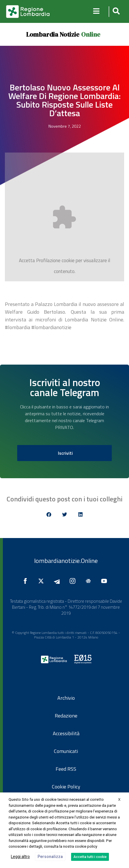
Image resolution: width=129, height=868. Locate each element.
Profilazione (48, 260)
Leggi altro (20, 857)
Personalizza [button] (50, 857)
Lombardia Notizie (53, 34)
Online (91, 34)
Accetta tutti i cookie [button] (90, 857)
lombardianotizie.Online (66, 561)
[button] (115, 12)
